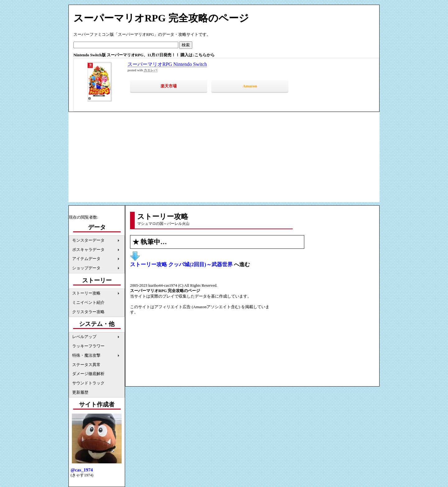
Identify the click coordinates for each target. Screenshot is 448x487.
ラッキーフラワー (88, 346)
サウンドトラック (88, 383)
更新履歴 (80, 392)
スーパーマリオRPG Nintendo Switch (167, 64)
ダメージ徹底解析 (88, 374)
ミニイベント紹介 (88, 303)
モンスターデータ (88, 240)
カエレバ (151, 70)
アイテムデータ (86, 259)
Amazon (250, 86)
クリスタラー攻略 (88, 312)
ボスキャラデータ (88, 250)
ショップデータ (86, 268)
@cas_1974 (82, 470)
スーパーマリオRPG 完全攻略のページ (161, 18)
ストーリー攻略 (86, 293)
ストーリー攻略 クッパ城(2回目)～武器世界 (181, 264)
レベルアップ (84, 337)
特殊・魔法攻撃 (86, 355)
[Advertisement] (224, 159)
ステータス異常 (86, 365)
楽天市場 (169, 86)
